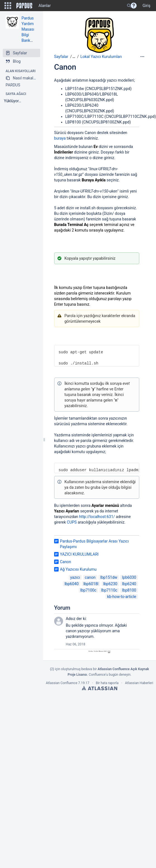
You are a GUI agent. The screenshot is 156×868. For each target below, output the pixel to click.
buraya (60, 138)
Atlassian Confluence (62, 683)
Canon (65, 67)
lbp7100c (88, 590)
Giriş (147, 6)
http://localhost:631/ (97, 517)
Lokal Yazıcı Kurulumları (101, 57)
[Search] (129, 6)
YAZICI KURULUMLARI (79, 554)
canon (90, 577)
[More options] (142, 57)
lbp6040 (72, 584)
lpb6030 (129, 577)
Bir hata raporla (107, 683)
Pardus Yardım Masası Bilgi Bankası (28, 29)
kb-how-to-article (122, 597)
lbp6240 (129, 584)
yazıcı (75, 577)
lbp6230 (110, 584)
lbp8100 (129, 590)
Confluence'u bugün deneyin (110, 675)
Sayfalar (61, 57)
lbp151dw (109, 577)
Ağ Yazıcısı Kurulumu (78, 569)
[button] (8, 6)
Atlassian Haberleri (139, 683)
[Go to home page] (24, 6)
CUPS (72, 522)
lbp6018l (91, 584)
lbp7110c (109, 590)
